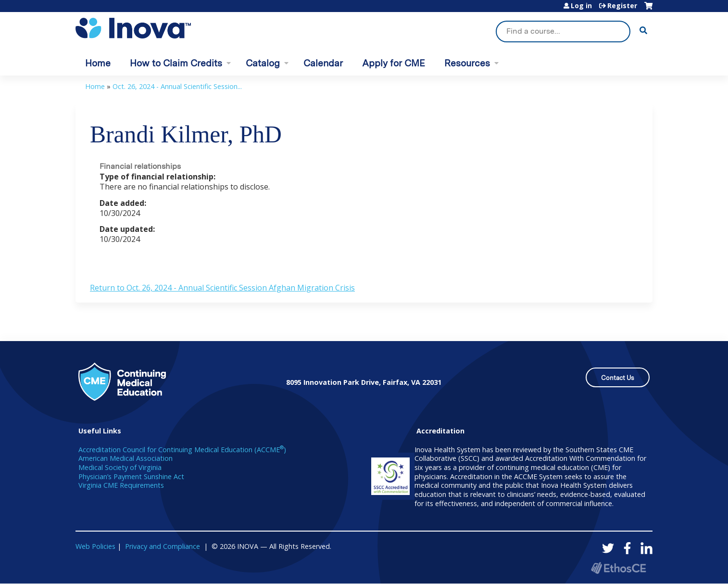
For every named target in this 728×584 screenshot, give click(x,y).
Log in (581, 6)
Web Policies (95, 546)
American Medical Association (126, 458)
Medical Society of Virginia (120, 467)
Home (98, 63)
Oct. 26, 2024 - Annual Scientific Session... (177, 86)
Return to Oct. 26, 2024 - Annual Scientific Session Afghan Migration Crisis (222, 288)
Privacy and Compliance (163, 546)
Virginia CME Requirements (121, 485)
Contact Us (618, 378)
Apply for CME (394, 63)
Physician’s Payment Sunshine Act (131, 476)
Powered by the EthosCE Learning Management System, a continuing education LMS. (618, 568)
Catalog (263, 63)
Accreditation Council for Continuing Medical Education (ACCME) (182, 450)
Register (622, 6)
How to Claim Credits (176, 63)
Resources (467, 63)
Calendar (323, 63)
